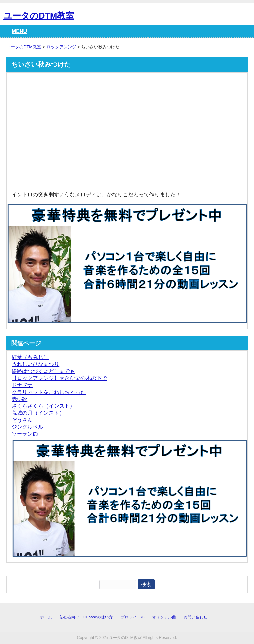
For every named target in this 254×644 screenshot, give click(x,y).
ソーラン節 (25, 434)
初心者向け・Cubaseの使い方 (86, 617)
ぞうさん (22, 420)
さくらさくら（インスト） (43, 406)
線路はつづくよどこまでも (43, 371)
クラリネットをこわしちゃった (49, 392)
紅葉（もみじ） (30, 357)
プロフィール (133, 617)
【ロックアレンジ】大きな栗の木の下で (59, 378)
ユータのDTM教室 (39, 16)
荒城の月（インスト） (38, 413)
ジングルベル (27, 427)
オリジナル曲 (164, 617)
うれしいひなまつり (35, 364)
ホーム (46, 617)
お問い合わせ (195, 617)
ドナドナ (22, 385)
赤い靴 (20, 399)
